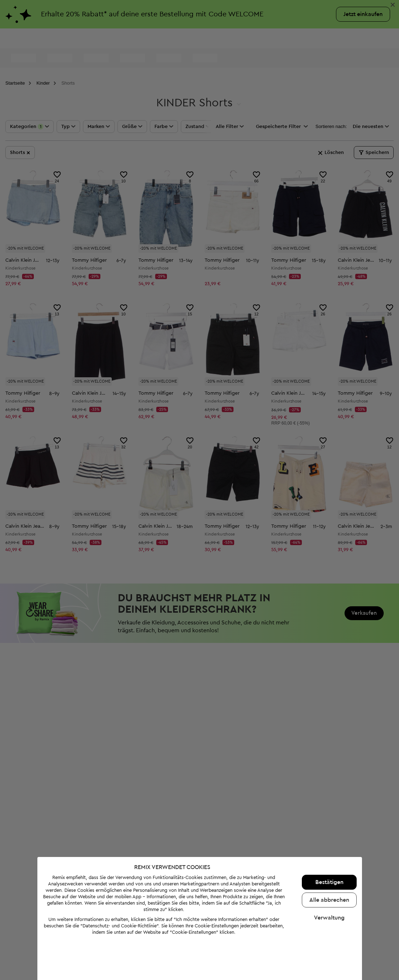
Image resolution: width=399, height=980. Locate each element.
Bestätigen (328, 857)
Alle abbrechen (328, 874)
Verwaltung (328, 892)
